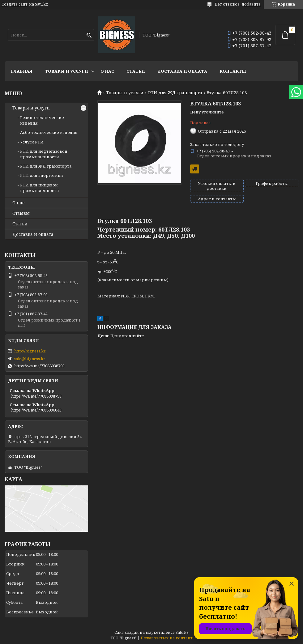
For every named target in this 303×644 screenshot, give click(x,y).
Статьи (136, 71)
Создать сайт (15, 4)
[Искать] (89, 35)
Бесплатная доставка (195, 169)
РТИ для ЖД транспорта (175, 93)
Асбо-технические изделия (49, 132)
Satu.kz (182, 632)
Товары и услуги (66, 71)
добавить (251, 4)
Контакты (233, 71)
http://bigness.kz (30, 351)
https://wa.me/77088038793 (39, 366)
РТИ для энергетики (42, 175)
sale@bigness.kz (30, 359)
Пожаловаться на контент (167, 638)
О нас (107, 71)
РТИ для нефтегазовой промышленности (44, 154)
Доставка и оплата (182, 71)
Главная (22, 71)
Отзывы (21, 213)
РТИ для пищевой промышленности (40, 188)
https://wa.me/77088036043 (36, 410)
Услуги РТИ (32, 142)
